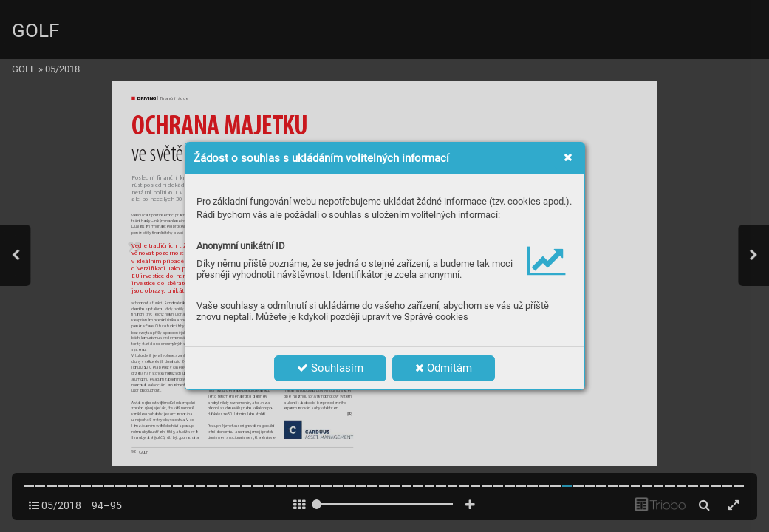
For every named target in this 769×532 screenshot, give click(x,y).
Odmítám (444, 368)
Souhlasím (330, 368)
